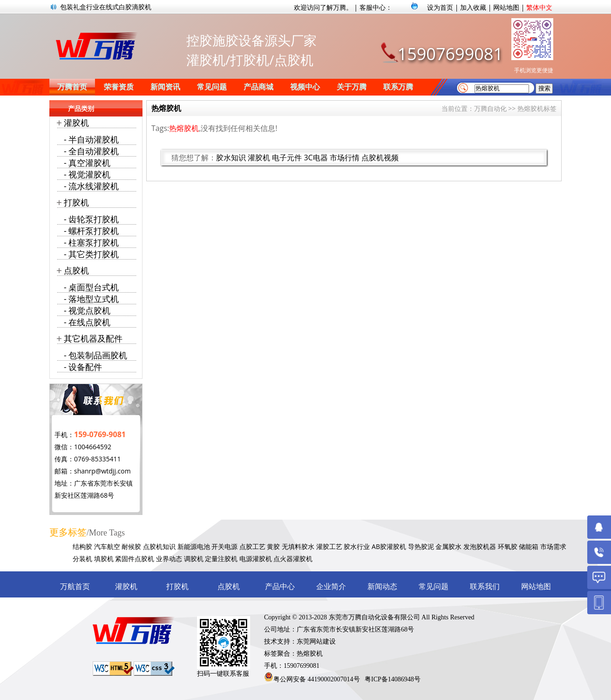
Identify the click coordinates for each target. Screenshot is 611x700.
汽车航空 (107, 546)
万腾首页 (72, 87)
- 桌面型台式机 (91, 287)
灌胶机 (259, 158)
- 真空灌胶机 (87, 163)
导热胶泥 (421, 546)
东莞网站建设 (316, 642)
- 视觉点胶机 (87, 310)
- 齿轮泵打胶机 (91, 219)
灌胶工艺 (329, 546)
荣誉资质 (119, 87)
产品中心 (280, 587)
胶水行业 (357, 546)
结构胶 (82, 546)
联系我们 (485, 587)
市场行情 (345, 158)
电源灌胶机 (256, 559)
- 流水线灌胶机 (91, 186)
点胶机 (76, 270)
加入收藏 (473, 7)
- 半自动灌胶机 (91, 139)
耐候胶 (131, 546)
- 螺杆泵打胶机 (91, 231)
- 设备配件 (83, 367)
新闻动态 (382, 587)
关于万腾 (352, 87)
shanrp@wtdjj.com (102, 471)
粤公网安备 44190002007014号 (317, 679)
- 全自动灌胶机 (91, 151)
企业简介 (331, 587)
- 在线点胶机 (87, 322)
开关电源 (224, 546)
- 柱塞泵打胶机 (91, 242)
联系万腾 (398, 87)
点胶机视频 (380, 158)
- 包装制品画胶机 (95, 355)
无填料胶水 (298, 546)
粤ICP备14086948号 (393, 679)
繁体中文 (539, 7)
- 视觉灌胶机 (87, 174)
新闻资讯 (165, 87)
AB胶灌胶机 (389, 546)
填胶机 (104, 559)
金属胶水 (448, 546)
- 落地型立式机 (91, 299)
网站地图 (506, 7)
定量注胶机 (221, 559)
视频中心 (305, 87)
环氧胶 (508, 546)
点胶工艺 (252, 546)
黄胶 (273, 546)
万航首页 (75, 587)
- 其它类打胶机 (91, 254)
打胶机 (76, 202)
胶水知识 (231, 158)
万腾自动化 (490, 108)
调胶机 (194, 559)
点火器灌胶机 (293, 559)
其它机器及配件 (93, 338)
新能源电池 (194, 546)
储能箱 (529, 546)
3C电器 (316, 158)
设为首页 (440, 7)
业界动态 (169, 559)
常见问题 (212, 87)
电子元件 (287, 158)
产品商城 (258, 87)
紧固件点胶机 (135, 559)
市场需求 (553, 546)
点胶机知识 (159, 546)
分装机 (82, 559)
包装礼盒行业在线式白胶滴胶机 (106, 7)
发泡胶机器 (480, 546)
